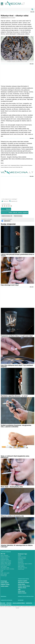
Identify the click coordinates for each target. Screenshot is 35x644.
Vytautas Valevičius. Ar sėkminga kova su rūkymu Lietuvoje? (17, 546)
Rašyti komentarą (18, 216)
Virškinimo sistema (5, 558)
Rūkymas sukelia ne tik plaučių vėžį (12, 516)
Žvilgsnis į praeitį (5, 584)
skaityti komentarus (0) (7, 216)
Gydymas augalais (23, 581)
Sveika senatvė (5, 586)
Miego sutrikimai (21, 566)
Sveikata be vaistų (23, 579)
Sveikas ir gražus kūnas (24, 586)
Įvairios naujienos (23, 213)
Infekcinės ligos (21, 569)
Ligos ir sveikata (6, 552)
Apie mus (9, 603)
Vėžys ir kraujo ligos (22, 557)
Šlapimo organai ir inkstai (6, 562)
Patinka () (6, 201)
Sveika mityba (21, 584)
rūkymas (8, 209)
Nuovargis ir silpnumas (22, 568)
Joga (19, 589)
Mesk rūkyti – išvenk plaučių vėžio (12, 487)
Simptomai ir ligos (22, 554)
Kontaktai (29, 603)
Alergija (19, 556)
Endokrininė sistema (5, 559)
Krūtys (2, 570)
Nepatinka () (14, 201)
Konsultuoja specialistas (26, 596)
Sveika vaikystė (13, 213)
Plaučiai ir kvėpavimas (5, 557)
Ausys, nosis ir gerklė (5, 573)
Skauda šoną (21, 562)
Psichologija (4, 581)
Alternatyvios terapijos (24, 583)
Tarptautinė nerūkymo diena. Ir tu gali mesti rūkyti (17, 336)
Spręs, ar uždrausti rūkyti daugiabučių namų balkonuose (15, 457)
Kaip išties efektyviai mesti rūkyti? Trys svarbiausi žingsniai (17, 366)
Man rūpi (3, 554)
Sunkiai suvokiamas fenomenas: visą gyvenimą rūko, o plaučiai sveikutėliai (16, 426)
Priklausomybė (21, 565)
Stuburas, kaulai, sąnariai (6, 564)
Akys (2, 572)
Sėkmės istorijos (22, 593)
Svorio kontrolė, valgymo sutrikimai (25, 564)
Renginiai (4, 596)
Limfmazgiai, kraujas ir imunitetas (7, 569)
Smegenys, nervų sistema (6, 561)
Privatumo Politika (6, 605)
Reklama (32, 12)
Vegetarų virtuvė (22, 588)
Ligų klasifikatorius (19, 603)
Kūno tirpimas (21, 561)
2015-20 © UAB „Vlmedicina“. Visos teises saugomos (11, 607)
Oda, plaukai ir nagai (5, 568)
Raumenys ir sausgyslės (6, 565)
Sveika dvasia (21, 591)
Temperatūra (20, 560)
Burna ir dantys (4, 574)
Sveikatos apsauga (7, 600)
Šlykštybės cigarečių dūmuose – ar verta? (14, 396)
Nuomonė (21, 600)
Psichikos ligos (4, 576)
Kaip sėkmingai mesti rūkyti (10, 285)
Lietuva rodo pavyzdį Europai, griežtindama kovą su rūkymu (17, 255)
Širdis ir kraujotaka (5, 555)
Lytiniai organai (4, 566)
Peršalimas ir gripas (22, 558)
